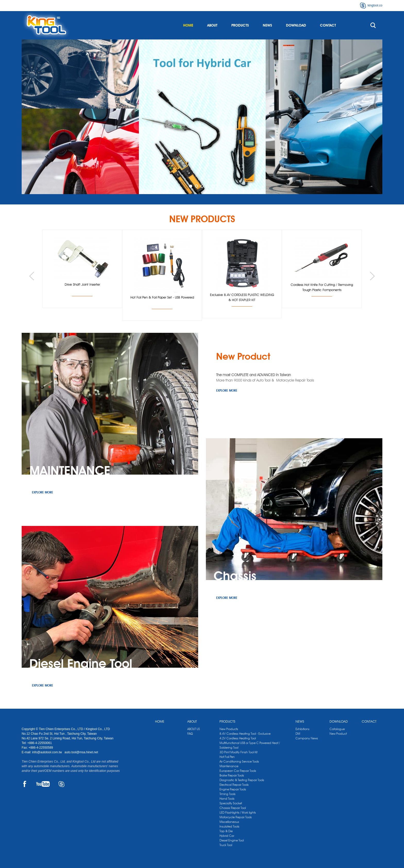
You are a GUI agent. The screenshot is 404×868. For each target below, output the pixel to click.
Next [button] (372, 276)
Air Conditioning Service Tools (239, 761)
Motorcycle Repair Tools (236, 817)
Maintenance (229, 766)
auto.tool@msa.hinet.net (81, 752)
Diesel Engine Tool (232, 840)
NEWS (267, 25)
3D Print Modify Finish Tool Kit (238, 752)
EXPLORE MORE (227, 391)
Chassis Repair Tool (233, 808)
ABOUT (212, 25)
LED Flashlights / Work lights (238, 812)
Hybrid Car (227, 836)
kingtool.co (375, 5)
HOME (188, 25)
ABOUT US (194, 729)
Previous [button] (32, 276)
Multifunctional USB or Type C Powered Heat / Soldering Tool (250, 745)
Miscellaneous (229, 822)
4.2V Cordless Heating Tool (238, 738)
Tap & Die (226, 831)
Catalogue (337, 729)
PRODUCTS (240, 25)
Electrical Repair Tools (234, 785)
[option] (202, 117)
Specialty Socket (231, 803)
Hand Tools (227, 799)
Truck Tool (226, 845)
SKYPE (61, 784)
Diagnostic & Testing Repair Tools (242, 780)
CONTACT (328, 25)
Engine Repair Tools (233, 789)
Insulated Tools (229, 826)
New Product (338, 734)
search (373, 25)
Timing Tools (228, 794)
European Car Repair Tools (238, 771)
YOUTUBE (43, 784)
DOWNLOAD (296, 25)
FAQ (190, 734)
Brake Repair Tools (232, 775)
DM (298, 734)
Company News (307, 738)
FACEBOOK (25, 784)
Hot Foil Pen (227, 757)
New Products (229, 729)
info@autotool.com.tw (48, 752)
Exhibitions (302, 729)
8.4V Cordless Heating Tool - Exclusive (245, 734)
